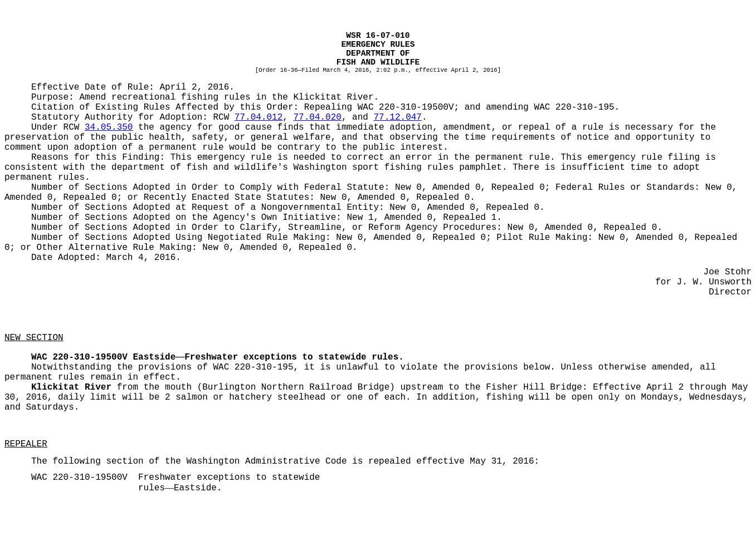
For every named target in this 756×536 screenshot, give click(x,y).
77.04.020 (317, 117)
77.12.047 (398, 117)
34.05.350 (109, 127)
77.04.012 (258, 117)
